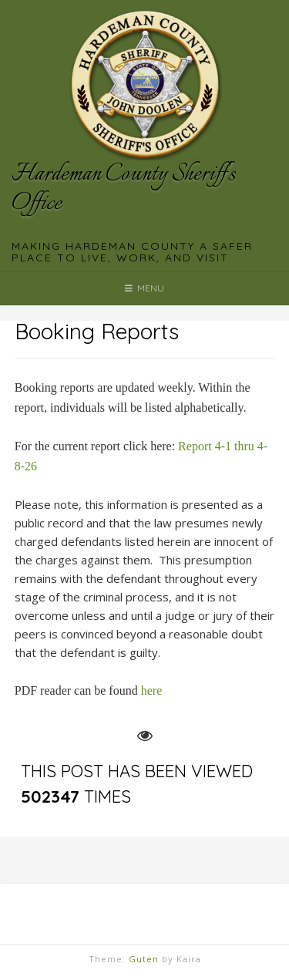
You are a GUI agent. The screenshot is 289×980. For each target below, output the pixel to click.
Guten (144, 959)
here (152, 690)
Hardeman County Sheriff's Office (124, 190)
